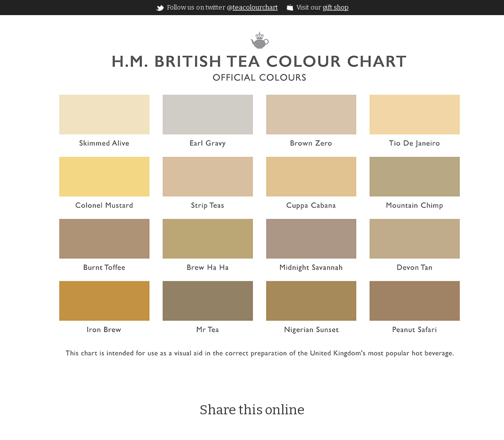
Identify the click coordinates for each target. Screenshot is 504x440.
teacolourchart (255, 7)
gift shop (336, 7)
